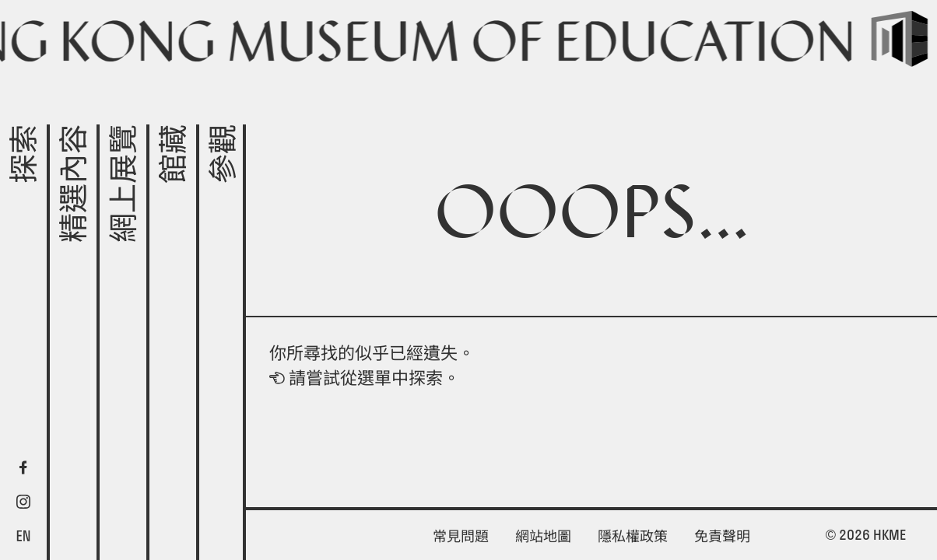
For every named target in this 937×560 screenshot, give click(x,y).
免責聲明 (722, 536)
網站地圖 (543, 536)
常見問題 (461, 536)
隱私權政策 (633, 536)
